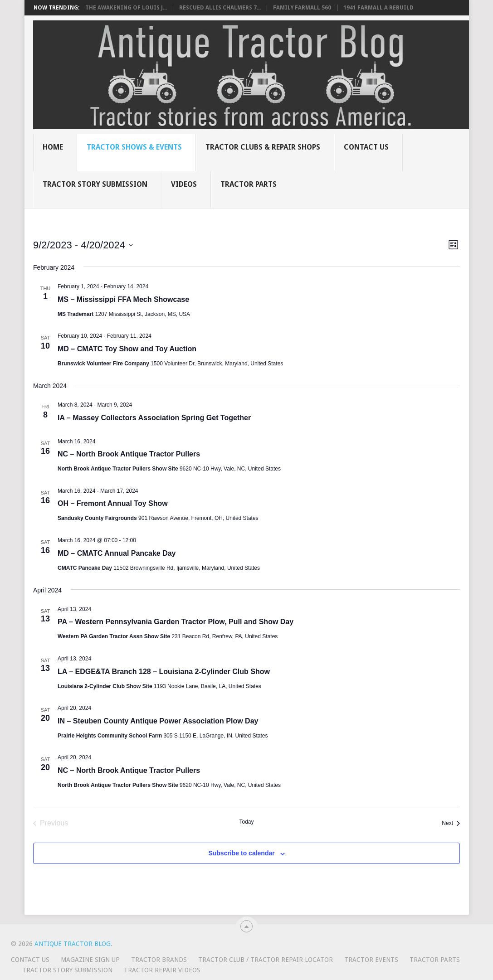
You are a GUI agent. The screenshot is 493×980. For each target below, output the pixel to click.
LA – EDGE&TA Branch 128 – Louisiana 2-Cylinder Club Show (164, 672)
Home (53, 147)
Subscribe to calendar (241, 853)
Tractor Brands (159, 960)
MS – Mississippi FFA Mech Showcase (123, 299)
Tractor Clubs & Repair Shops (263, 147)
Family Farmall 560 (302, 8)
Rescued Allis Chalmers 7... (220, 8)
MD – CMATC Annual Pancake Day (117, 553)
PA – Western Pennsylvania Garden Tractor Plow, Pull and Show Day (176, 622)
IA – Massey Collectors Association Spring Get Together (154, 418)
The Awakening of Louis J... (126, 8)
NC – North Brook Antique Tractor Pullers (129, 454)
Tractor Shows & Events (134, 147)
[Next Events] (451, 823)
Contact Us (366, 147)
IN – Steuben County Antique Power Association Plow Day (158, 721)
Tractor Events (371, 960)
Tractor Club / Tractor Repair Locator (266, 960)
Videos (184, 184)
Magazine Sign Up (90, 960)
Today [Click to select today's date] (246, 822)
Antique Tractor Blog (73, 944)
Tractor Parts (249, 184)
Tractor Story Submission (95, 184)
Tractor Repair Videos (162, 970)
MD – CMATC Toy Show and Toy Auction (127, 349)
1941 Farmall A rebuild (378, 8)
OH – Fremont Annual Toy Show (113, 503)
